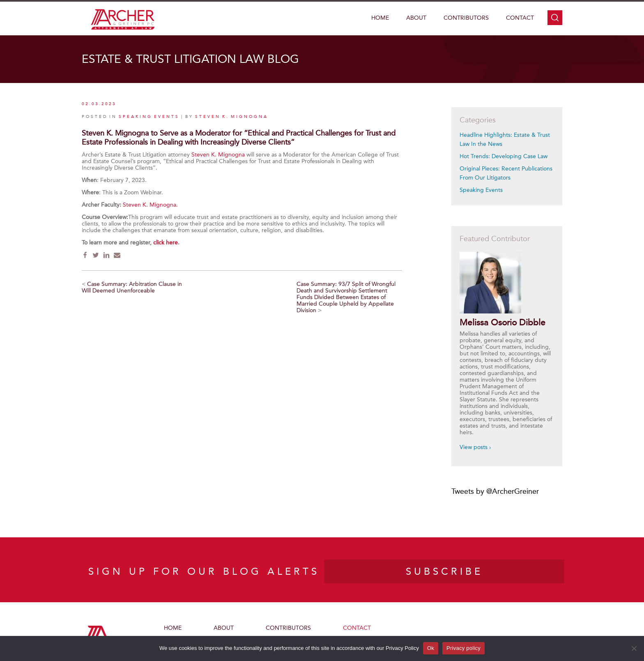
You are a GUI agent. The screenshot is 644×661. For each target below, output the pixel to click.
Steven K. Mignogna (232, 117)
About (416, 18)
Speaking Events (481, 190)
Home (380, 18)
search (555, 18)
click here (166, 243)
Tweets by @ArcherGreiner (495, 491)
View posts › (475, 447)
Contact (520, 18)
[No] (634, 648)
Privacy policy (463, 648)
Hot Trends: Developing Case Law (504, 156)
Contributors (466, 18)
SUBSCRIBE (444, 571)
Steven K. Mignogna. (150, 205)
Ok (431, 648)
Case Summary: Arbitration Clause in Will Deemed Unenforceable (132, 287)
